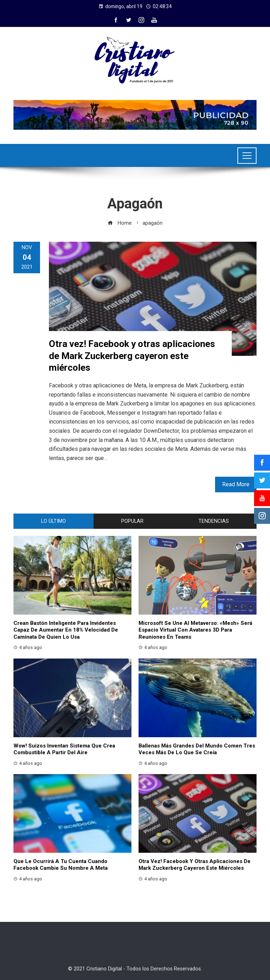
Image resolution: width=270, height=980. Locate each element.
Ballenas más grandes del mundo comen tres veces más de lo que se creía (197, 749)
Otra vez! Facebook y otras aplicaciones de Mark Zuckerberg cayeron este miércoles (132, 356)
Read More (236, 484)
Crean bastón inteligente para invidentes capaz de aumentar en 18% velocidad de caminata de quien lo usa (66, 630)
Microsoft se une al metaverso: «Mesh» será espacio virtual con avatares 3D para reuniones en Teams (195, 630)
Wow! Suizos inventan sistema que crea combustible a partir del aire (64, 749)
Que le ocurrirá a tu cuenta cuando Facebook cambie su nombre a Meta (61, 865)
